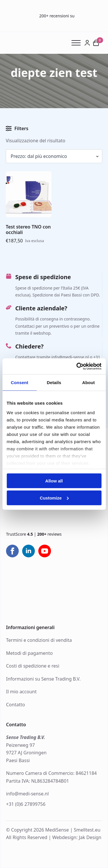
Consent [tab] (19, 383)
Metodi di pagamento (29, 653)
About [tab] (88, 383)
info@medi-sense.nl (27, 794)
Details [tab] (54, 383)
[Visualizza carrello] (96, 43)
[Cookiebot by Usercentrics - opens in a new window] (77, 366)
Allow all (54, 481)
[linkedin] (29, 551)
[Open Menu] (78, 43)
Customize (54, 498)
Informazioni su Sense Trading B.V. (43, 679)
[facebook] (12, 551)
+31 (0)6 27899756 (26, 804)
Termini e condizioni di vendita (39, 640)
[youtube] (45, 551)
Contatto (16, 705)
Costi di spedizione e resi (33, 666)
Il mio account (21, 692)
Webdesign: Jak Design (77, 837)
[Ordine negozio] (54, 156)
